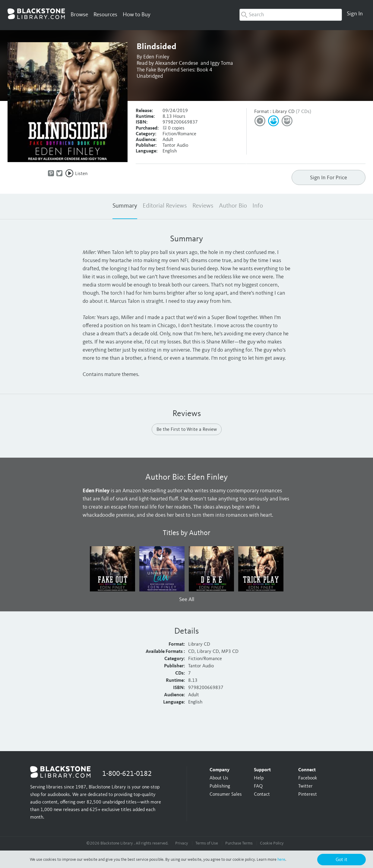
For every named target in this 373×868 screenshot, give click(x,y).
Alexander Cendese (177, 63)
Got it (341, 860)
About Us (219, 778)
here (281, 860)
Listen (81, 174)
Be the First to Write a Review (187, 430)
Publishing (220, 786)
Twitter (305, 786)
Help (259, 778)
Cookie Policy (272, 843)
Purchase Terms (239, 843)
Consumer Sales (226, 794)
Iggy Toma (222, 63)
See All (187, 600)
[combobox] (291, 15)
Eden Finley (156, 57)
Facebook (308, 778)
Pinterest (308, 794)
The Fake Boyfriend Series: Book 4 (174, 70)
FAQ (258, 786)
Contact (262, 794)
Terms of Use (207, 843)
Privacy (182, 843)
